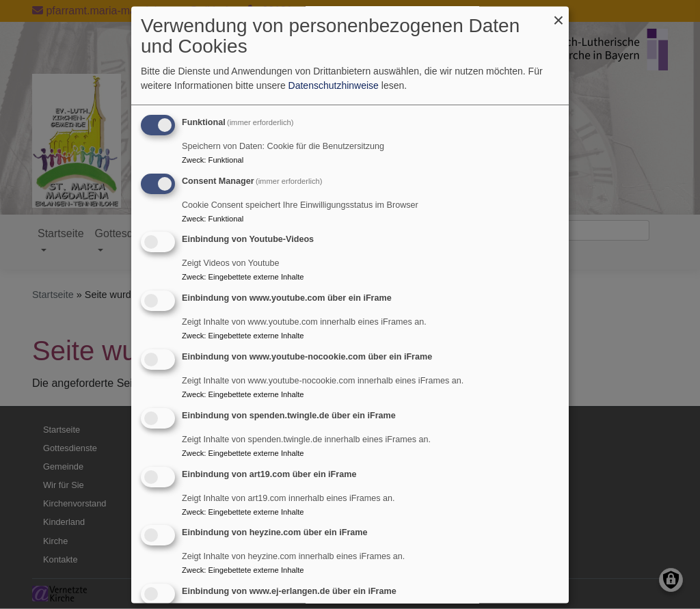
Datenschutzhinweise (334, 85)
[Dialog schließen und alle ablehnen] (558, 15)
